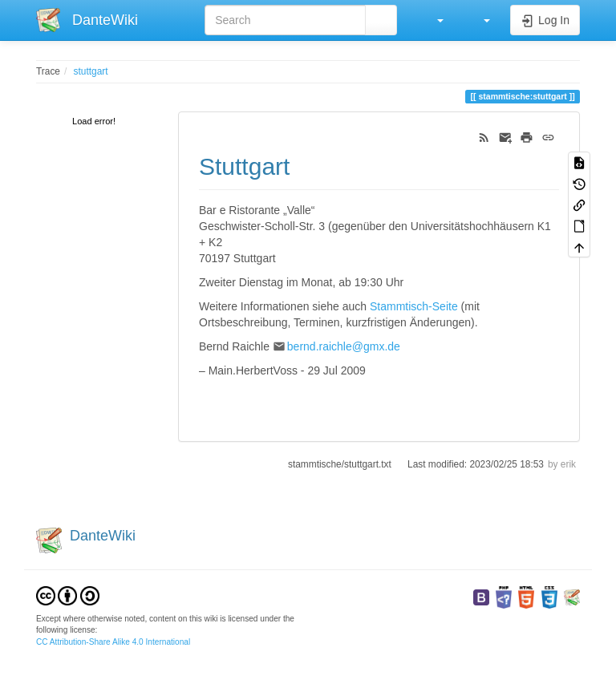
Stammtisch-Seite (414, 306)
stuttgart (91, 71)
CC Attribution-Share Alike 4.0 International (113, 642)
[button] (432, 20)
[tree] (95, 122)
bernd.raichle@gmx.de (344, 346)
